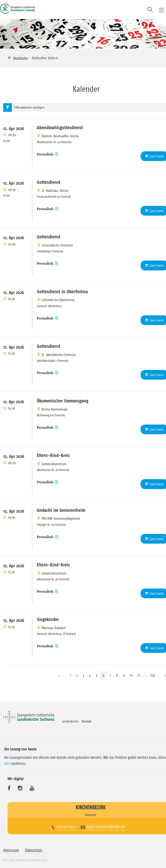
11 (139, 675)
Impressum (11, 850)
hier (7, 764)
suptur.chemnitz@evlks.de (105, 827)
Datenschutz (34, 850)
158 (153, 675)
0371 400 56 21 (66, 827)
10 (131, 675)
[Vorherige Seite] (59, 676)
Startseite (20, 58)
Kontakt (87, 721)
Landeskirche (70, 721)
